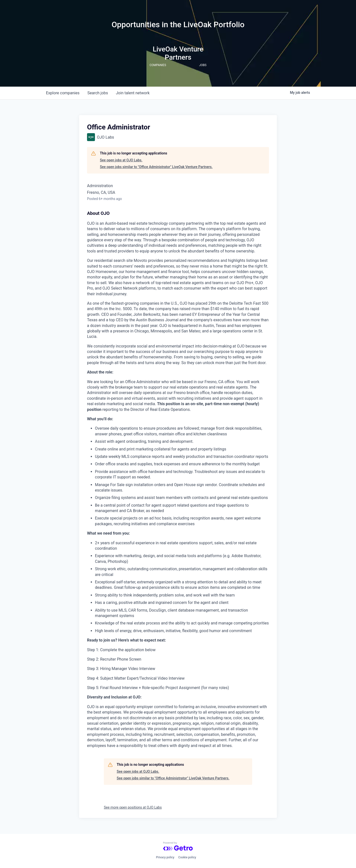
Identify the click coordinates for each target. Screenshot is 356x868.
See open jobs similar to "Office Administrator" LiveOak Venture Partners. (156, 167)
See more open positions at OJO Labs (133, 807)
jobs (98, 93)
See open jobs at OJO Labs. (121, 160)
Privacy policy (165, 857)
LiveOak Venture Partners (178, 53)
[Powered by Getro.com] (178, 846)
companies (63, 93)
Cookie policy (187, 857)
